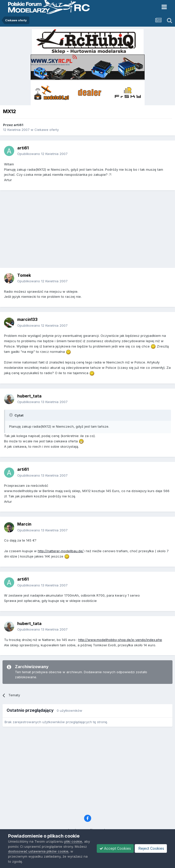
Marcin (24, 524)
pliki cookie (73, 841)
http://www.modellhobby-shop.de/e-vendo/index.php (120, 640)
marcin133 (27, 319)
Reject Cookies (151, 848)
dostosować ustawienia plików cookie (38, 851)
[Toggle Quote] (11, 415)
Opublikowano (42, 154)
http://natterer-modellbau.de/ (61, 551)
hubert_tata (29, 396)
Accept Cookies (115, 848)
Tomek (24, 275)
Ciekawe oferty (47, 130)
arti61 (18, 125)
